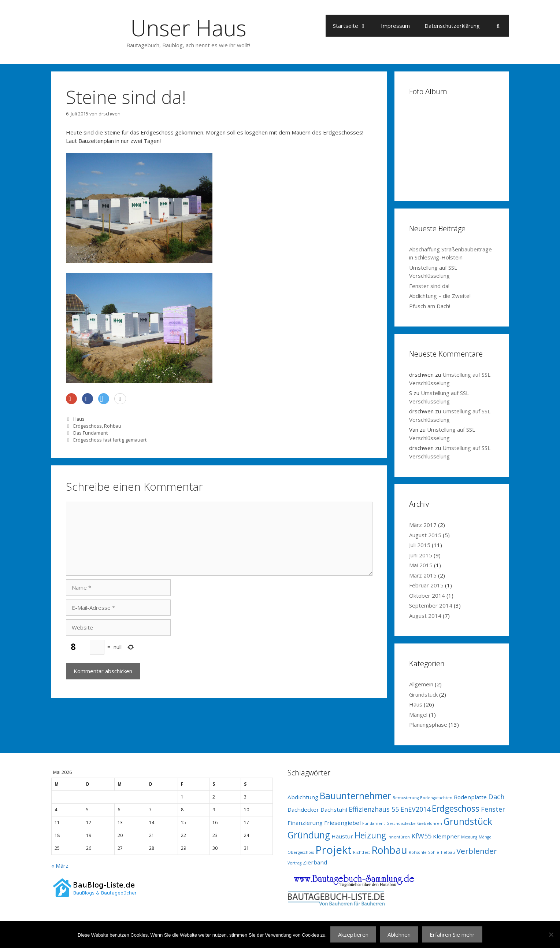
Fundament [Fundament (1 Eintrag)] (374, 823)
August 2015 (425, 535)
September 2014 (431, 605)
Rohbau (113, 426)
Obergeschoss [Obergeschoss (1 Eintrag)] (301, 852)
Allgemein (421, 684)
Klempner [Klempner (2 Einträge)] (446, 836)
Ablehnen (399, 934)
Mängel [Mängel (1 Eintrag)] (486, 837)
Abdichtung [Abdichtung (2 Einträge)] (303, 797)
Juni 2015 (421, 555)
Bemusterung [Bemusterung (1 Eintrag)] (406, 798)
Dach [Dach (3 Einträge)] (496, 797)
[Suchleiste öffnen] (498, 26)
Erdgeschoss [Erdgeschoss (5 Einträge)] (456, 809)
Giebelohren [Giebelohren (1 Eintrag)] (430, 823)
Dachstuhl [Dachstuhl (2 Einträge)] (334, 809)
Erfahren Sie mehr (452, 934)
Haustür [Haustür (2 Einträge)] (342, 836)
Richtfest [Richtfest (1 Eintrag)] (361, 852)
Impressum (395, 26)
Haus (79, 419)
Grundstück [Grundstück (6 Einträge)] (468, 821)
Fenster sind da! (429, 286)
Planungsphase (428, 724)
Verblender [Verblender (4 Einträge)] (477, 851)
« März (60, 866)
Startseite (353, 26)
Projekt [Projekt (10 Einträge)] (333, 850)
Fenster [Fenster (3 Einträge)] (493, 809)
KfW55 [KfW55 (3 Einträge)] (421, 836)
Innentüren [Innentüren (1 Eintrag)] (399, 837)
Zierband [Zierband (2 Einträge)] (315, 862)
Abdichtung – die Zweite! (440, 296)
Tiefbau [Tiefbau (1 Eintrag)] (448, 852)
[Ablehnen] (551, 934)
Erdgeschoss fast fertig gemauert (110, 440)
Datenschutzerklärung (452, 26)
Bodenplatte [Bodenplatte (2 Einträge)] (470, 797)
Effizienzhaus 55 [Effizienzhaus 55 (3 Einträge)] (374, 809)
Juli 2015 (420, 545)
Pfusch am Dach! (430, 306)
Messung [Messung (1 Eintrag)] (469, 837)
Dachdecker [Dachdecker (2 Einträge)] (303, 809)
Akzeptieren (353, 934)
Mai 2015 (421, 565)
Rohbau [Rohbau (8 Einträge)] (389, 850)
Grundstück (423, 694)
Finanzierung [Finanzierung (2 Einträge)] (305, 823)
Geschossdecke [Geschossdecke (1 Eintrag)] (401, 823)
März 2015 (423, 575)
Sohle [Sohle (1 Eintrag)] (434, 852)
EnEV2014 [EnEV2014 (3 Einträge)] (415, 809)
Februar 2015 (426, 585)
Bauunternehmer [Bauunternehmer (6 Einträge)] (355, 796)
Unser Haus (188, 28)
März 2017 (423, 525)
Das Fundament (90, 433)
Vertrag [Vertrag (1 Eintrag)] (294, 863)
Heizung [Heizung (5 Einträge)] (370, 835)
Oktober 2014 (427, 595)
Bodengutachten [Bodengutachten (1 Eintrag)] (436, 798)
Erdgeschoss (88, 426)
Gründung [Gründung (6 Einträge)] (309, 835)
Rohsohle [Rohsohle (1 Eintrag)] (418, 852)
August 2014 (425, 616)
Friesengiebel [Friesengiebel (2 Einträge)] (342, 823)
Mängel (418, 715)
